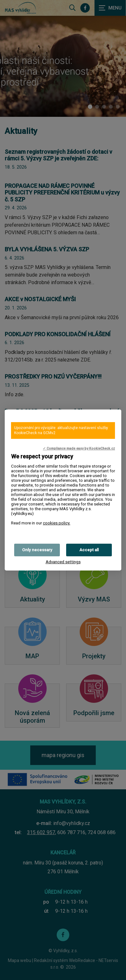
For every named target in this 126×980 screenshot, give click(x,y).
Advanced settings (63, 562)
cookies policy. (57, 523)
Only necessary (37, 550)
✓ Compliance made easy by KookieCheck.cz (79, 448)
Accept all (89, 550)
